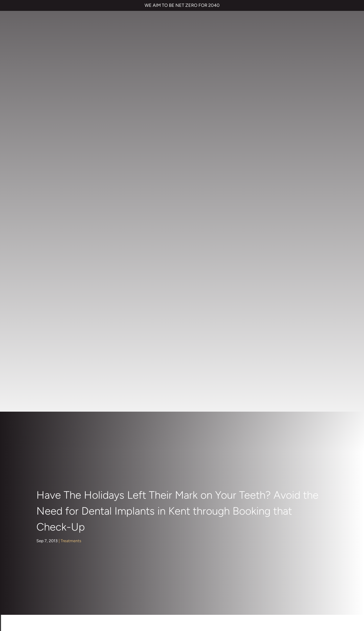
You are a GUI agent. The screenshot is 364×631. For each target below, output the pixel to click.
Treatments (71, 130)
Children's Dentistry (58, 250)
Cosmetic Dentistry (58, 259)
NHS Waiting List (272, 476)
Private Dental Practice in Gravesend (45, 607)
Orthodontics (52, 321)
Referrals (290, 461)
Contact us (261, 461)
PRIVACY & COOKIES (73, 589)
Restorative (51, 339)
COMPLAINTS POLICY (112, 589)
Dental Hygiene (54, 268)
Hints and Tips (53, 304)
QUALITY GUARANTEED (196, 589)
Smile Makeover (177, 502)
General (48, 295)
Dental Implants (55, 277)
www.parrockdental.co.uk (137, 413)
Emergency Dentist (180, 512)
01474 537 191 (176, 535)
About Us (49, 241)
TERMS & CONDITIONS (33, 589)
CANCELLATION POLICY (153, 589)
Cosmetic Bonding (179, 491)
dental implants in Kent (292, 382)
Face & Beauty (53, 286)
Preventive (50, 330)
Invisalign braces (177, 471)
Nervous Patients (56, 313)
